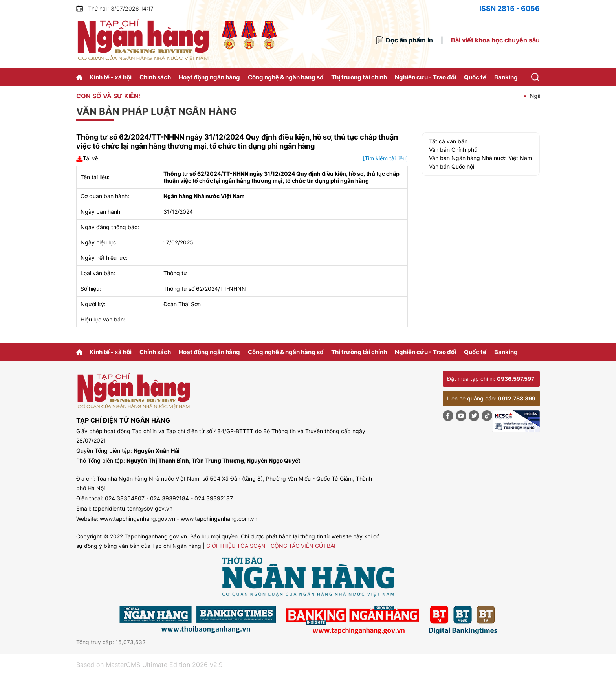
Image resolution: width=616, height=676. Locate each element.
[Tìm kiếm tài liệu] (385, 158)
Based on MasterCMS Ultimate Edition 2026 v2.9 (149, 665)
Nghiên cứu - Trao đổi (425, 77)
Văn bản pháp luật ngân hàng (157, 111)
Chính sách (155, 77)
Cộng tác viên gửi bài (303, 546)
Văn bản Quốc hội (452, 166)
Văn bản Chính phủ (453, 150)
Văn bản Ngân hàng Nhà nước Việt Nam (480, 158)
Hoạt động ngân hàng (209, 77)
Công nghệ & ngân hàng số (286, 77)
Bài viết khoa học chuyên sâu (495, 40)
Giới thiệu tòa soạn (236, 546)
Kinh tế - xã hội (111, 77)
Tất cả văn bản (448, 141)
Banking (506, 77)
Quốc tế (475, 77)
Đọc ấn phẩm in (409, 40)
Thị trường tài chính (359, 77)
